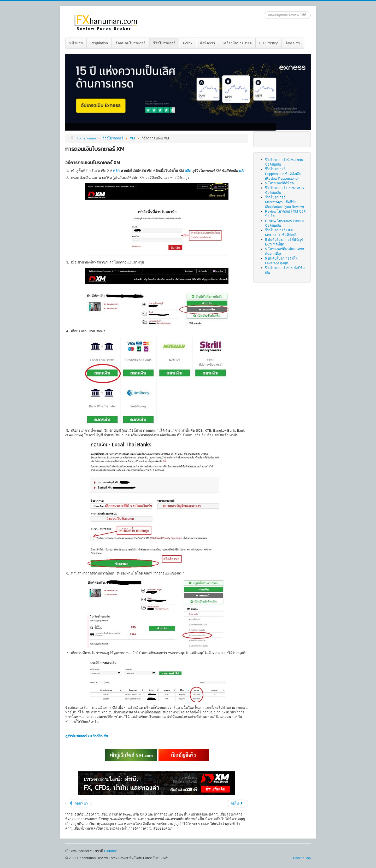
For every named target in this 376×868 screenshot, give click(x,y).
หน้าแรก (76, 43)
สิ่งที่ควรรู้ (208, 43)
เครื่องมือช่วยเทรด (237, 43)
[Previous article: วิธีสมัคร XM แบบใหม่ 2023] (78, 804)
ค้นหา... (264, 12)
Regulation (99, 43)
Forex (188, 43)
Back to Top (302, 858)
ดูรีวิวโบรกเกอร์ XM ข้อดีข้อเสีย (87, 736)
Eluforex (110, 851)
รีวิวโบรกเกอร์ (164, 43)
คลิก (116, 171)
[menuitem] (76, 43)
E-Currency (269, 43)
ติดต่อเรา (293, 43)
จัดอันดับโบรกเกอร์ (130, 43)
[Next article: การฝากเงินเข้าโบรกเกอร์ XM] (237, 804)
